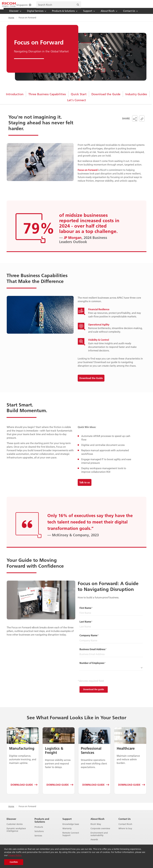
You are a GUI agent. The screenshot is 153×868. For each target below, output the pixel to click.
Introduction (15, 98)
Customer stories (15, 828)
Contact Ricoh (125, 828)
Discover (11, 823)
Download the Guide (106, 98)
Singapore (88, 6)
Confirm (14, 862)
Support (67, 823)
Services (38, 840)
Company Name (88, 639)
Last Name (85, 626)
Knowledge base (71, 828)
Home (11, 22)
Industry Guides (136, 98)
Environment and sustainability (99, 838)
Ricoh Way (96, 828)
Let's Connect (77, 104)
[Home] (17, 6)
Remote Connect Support (71, 838)
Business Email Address (92, 653)
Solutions (39, 835)
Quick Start (79, 98)
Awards (94, 844)
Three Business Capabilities (47, 98)
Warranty (67, 833)
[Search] (141, 6)
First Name (85, 612)
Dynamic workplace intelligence (16, 834)
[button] (135, 123)
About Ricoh (97, 823)
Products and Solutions (42, 824)
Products (39, 831)
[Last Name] (111, 631)
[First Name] (111, 617)
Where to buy (125, 833)
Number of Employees (92, 667)
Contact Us (125, 823)
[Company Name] (111, 645)
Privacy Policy (15, 855)
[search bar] (122, 6)
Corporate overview (100, 833)
